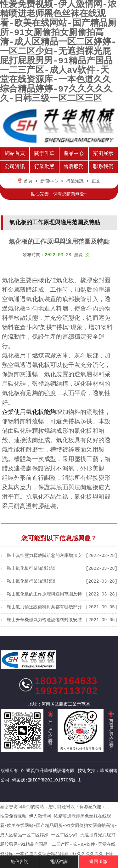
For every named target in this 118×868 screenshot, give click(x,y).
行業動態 (44, 167)
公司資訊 (15, 167)
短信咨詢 (20, 862)
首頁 (28, 181)
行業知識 (75, 181)
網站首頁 (15, 154)
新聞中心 (49, 181)
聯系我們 (103, 167)
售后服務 (74, 167)
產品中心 (74, 154)
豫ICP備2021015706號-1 (54, 780)
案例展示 (103, 154)
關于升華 (44, 154)
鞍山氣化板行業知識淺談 (31, 569)
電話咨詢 (59, 862)
